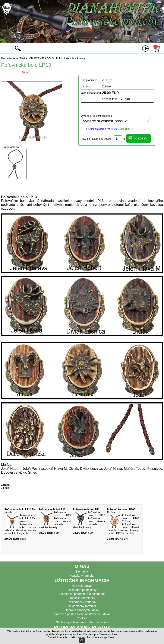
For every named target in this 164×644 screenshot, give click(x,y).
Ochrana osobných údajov (82, 610)
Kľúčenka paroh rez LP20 (102, 129)
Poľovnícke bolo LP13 (52, 509)
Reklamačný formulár (82, 606)
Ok (82, 640)
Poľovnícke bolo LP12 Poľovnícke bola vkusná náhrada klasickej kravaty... (89, 520)
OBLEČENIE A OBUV (41, 58)
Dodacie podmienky (82, 598)
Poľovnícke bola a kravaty (71, 58)
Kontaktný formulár (82, 576)
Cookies (82, 618)
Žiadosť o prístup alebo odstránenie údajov (82, 614)
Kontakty (82, 571)
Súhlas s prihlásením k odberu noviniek (82, 622)
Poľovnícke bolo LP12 (86, 509)
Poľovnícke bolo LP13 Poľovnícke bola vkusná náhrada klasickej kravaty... (55, 520)
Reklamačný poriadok (82, 602)
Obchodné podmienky (82, 590)
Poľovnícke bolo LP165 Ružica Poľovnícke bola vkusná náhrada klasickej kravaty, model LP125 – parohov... (123, 524)
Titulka (23, 58)
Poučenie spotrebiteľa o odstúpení (82, 594)
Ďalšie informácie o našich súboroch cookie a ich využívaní (81, 637)
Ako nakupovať (82, 586)
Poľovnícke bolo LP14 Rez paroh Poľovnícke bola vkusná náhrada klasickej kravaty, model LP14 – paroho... (20, 524)
